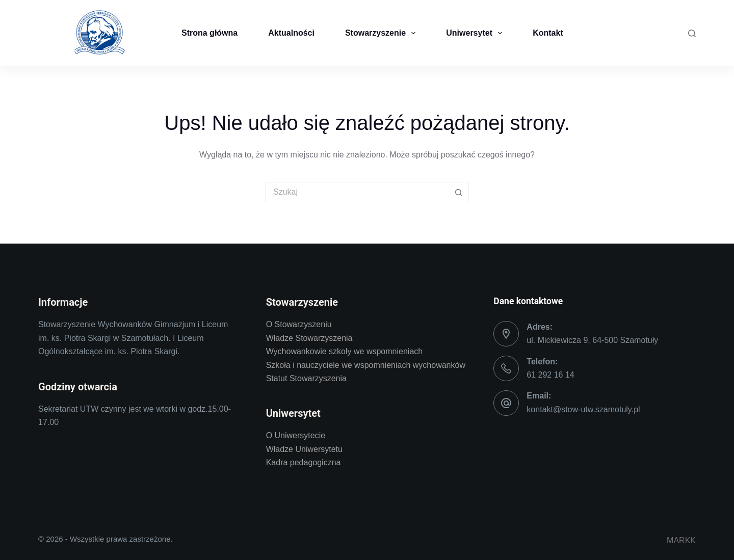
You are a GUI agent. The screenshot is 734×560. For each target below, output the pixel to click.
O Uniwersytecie (296, 435)
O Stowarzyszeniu (299, 324)
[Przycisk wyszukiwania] (459, 192)
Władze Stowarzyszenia (309, 338)
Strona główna (209, 33)
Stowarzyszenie (382, 33)
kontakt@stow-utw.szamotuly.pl (583, 409)
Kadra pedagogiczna (304, 462)
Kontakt (548, 33)
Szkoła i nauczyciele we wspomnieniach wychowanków (366, 365)
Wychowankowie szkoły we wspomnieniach (345, 351)
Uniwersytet (476, 33)
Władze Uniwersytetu (304, 449)
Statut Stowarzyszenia (306, 378)
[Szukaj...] (357, 192)
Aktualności (291, 33)
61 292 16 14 (550, 375)
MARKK (681, 540)
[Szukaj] (692, 33)
